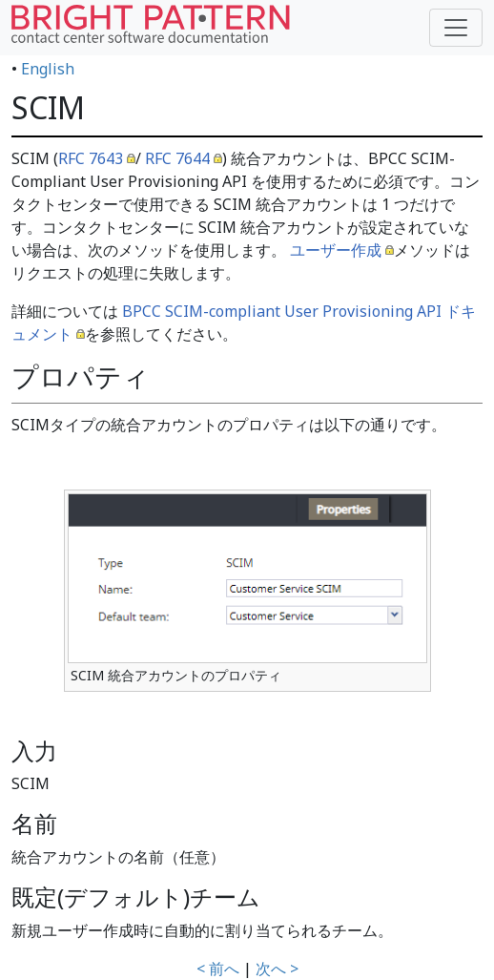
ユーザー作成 (336, 250)
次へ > (277, 969)
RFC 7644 (177, 158)
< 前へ (218, 969)
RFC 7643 (91, 158)
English (48, 69)
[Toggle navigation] (456, 28)
